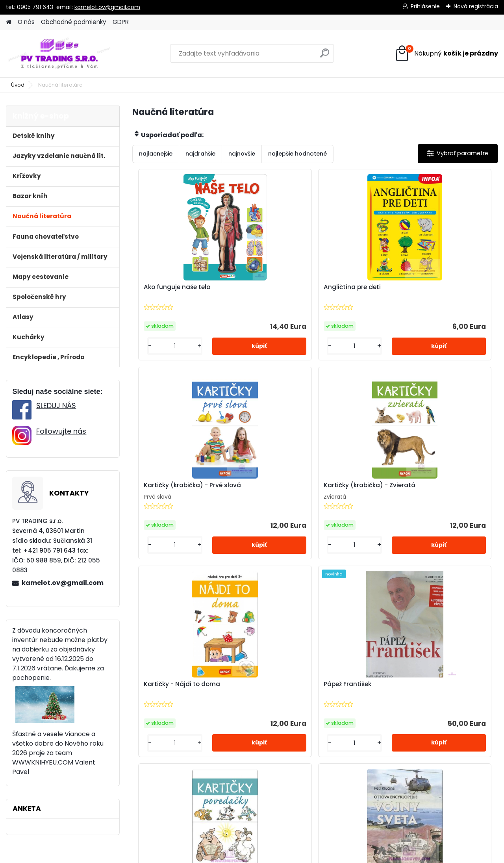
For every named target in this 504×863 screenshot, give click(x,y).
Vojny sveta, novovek (356, 685)
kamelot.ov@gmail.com (107, 7)
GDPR (121, 22)
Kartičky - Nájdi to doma (301, 486)
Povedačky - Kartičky (234, 685)
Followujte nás (61, 431)
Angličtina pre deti (291, 288)
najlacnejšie (156, 154)
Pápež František (408, 486)
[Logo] (60, 54)
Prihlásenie (425, 6)
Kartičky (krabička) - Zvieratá (186, 486)
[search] (325, 56)
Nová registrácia (476, 6)
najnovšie (242, 154)
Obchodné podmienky (74, 22)
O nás (26, 22)
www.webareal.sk (284, 855)
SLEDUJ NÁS (56, 406)
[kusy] (160, 347)
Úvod (18, 85)
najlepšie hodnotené (297, 154)
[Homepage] (9, 22)
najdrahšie (200, 154)
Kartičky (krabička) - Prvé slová (433, 287)
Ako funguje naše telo (174, 288)
